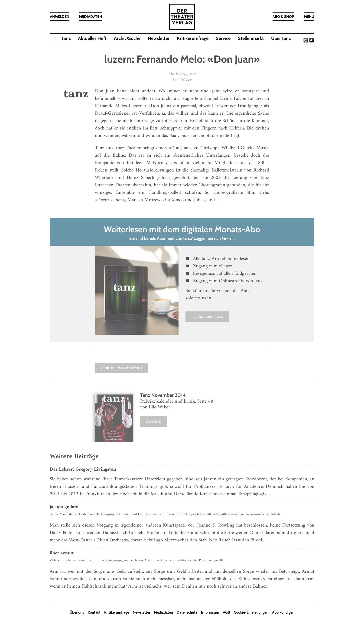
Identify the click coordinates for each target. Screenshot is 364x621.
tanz (66, 38)
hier (225, 239)
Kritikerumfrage (193, 38)
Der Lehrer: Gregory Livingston (83, 469)
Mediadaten (163, 612)
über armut (62, 553)
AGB (226, 612)
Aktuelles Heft (92, 38)
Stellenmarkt (251, 38)
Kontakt (94, 612)
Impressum (210, 612)
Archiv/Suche (127, 38)
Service (223, 38)
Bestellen (154, 421)
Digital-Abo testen (207, 317)
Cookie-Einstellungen (251, 612)
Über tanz (281, 38)
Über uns (77, 612)
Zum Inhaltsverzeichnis (121, 368)
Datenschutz (187, 612)
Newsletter (159, 38)
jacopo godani (64, 507)
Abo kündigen (283, 612)
